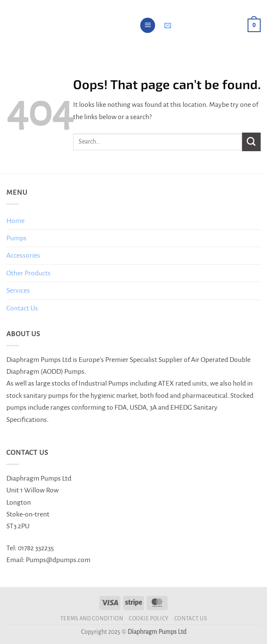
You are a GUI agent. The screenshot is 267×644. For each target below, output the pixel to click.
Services (18, 291)
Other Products (29, 273)
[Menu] (148, 25)
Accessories (23, 255)
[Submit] (251, 142)
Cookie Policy (149, 619)
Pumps (16, 238)
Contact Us (22, 308)
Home (15, 221)
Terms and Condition (92, 619)
